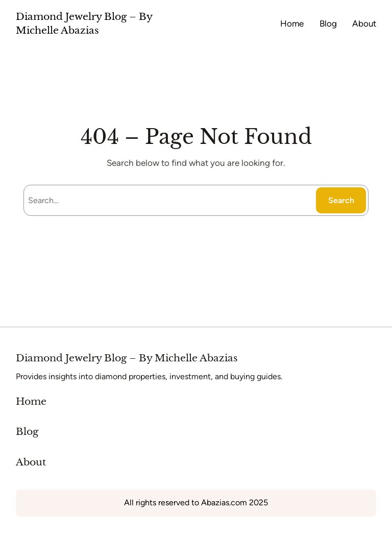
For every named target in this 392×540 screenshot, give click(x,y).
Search (341, 200)
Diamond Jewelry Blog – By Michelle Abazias (127, 358)
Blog (27, 432)
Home (31, 401)
